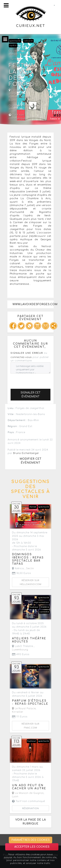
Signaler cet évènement (30, 395)
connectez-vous (21, 357)
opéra (13, 45)
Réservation (31, 809)
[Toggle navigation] (6, 5)
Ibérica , (23, 568)
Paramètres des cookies (30, 840)
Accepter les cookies (32, 847)
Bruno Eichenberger (26, 453)
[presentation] (35, 380)
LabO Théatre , (23, 648)
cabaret (28, 41)
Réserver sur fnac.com (30, 726)
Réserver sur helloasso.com (31, 582)
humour (34, 607)
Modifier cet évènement (31, 461)
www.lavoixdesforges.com (33, 304)
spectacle (15, 41)
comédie (44, 612)
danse (33, 507)
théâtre (45, 607)
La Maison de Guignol (28, 793)
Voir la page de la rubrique (31, 822)
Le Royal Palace (24, 708)
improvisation (41, 602)
